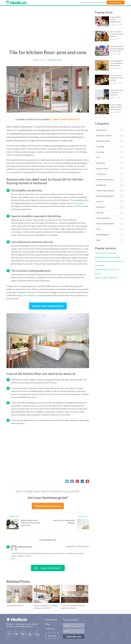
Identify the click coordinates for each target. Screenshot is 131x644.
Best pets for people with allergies (64, 521)
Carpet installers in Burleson (106, 278)
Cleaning (110, 147)
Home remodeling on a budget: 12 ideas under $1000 (46, 607)
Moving (110, 213)
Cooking (110, 152)
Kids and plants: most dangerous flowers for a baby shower (117, 63)
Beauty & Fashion (110, 136)
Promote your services (48, 506)
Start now (52, 636)
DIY (110, 158)
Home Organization (110, 196)
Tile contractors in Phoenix (106, 253)
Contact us (50, 629)
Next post (84, 516)
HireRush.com (32, 295)
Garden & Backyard (110, 180)
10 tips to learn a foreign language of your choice (117, 49)
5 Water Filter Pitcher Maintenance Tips (116, 19)
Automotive (110, 130)
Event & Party (110, 169)
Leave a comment (48, 568)
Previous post (13, 516)
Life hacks (110, 207)
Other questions (110, 218)
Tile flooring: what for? (15, 605)
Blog (47, 624)
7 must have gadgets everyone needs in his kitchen (73, 607)
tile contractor (77, 203)
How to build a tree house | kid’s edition (117, 34)
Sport (110, 240)
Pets (110, 229)
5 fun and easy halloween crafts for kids (117, 78)
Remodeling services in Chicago (108, 257)
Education (110, 163)
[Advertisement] (48, 29)
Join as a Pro (116, 2)
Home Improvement (55, 60)
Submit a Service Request (66, 119)
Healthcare (110, 185)
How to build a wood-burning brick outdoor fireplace (116, 107)
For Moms (110, 174)
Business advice (110, 141)
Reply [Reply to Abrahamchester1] (13, 559)
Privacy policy (51, 620)
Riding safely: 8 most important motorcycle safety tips (30, 523)
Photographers (110, 235)
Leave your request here (48, 306)
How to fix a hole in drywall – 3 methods (117, 92)
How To (110, 202)
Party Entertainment (110, 224)
